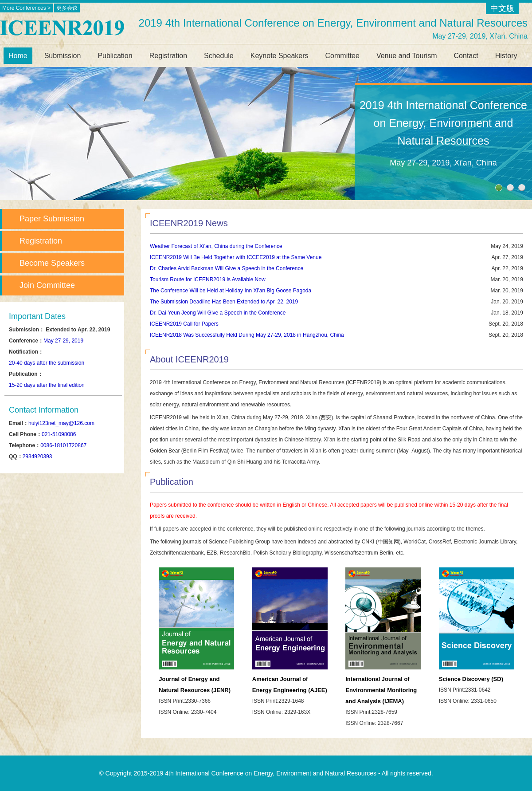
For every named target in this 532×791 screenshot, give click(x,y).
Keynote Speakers (280, 56)
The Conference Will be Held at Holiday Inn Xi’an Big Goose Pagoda (231, 291)
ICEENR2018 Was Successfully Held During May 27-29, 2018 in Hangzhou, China (247, 335)
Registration (168, 56)
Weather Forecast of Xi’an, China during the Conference (216, 246)
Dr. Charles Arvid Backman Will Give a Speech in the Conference (227, 268)
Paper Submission (52, 219)
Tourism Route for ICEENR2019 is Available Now (208, 279)
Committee (342, 56)
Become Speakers (52, 263)
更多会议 (67, 8)
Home (18, 56)
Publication (115, 56)
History (506, 56)
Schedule (219, 56)
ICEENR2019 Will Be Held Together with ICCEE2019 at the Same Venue (236, 257)
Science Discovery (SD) (471, 679)
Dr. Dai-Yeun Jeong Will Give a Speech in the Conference (218, 313)
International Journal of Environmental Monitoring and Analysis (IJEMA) (381, 690)
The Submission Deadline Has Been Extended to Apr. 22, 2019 (224, 302)
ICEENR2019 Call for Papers (184, 324)
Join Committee (47, 285)
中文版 (502, 8)
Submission (63, 56)
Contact (466, 56)
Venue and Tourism (407, 56)
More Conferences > (26, 8)
